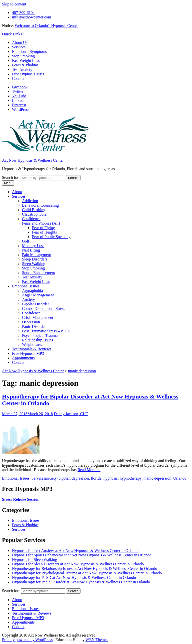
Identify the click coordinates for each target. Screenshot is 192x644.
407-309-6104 (23, 13)
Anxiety (28, 300)
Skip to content (14, 4)
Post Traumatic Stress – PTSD (46, 331)
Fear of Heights (44, 232)
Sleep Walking (34, 264)
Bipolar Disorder (35, 304)
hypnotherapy (131, 478)
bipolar (64, 478)
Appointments (23, 358)
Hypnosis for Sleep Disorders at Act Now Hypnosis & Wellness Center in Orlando (78, 564)
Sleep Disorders (35, 259)
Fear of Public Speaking (51, 237)
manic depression (157, 478)
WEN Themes (97, 640)
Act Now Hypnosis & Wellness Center (33, 160)
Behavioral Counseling (40, 205)
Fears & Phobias (25, 65)
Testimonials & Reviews (32, 349)
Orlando (180, 478)
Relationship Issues (37, 340)
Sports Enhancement (38, 273)
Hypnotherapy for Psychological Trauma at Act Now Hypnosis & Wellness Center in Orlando (87, 573)
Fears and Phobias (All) (41, 223)
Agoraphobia (32, 291)
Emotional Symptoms (29, 52)
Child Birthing (34, 210)
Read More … (89, 470)
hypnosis (111, 478)
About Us (20, 43)
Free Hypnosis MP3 (28, 74)
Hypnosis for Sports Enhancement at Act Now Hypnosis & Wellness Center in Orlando (82, 555)
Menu (8, 183)
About (17, 192)
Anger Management (38, 295)
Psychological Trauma (40, 335)
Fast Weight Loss (26, 61)
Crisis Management (38, 318)
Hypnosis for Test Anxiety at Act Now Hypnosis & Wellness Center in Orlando (75, 551)
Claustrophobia (34, 214)
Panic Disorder (34, 326)
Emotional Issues (26, 286)
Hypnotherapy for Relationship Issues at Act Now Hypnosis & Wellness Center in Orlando (85, 569)
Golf (26, 241)
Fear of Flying (43, 228)
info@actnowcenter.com (31, 17)
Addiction (30, 201)
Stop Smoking (23, 56)
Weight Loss (32, 344)
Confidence (31, 219)
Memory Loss (33, 246)
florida (96, 478)
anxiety (51, 478)
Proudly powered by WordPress (27, 640)
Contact (18, 78)
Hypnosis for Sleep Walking (34, 560)
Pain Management (36, 255)
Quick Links (12, 34)
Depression (31, 322)
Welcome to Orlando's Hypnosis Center (46, 26)
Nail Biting (31, 250)
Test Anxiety (22, 69)
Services (19, 47)
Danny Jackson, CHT (71, 414)
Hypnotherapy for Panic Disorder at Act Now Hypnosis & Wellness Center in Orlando (81, 582)
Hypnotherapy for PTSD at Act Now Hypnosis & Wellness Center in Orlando (74, 578)
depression (80, 478)
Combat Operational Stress (43, 309)
